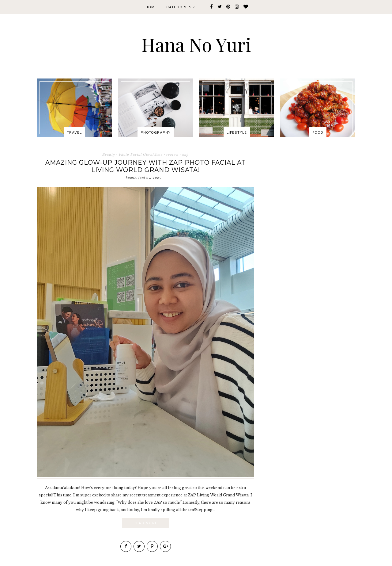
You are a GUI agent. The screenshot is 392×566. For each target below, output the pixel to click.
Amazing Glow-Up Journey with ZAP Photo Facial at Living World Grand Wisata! (145, 166)
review (172, 155)
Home (151, 7)
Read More (145, 523)
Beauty (109, 155)
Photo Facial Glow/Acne (141, 155)
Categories (181, 7)
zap (185, 155)
